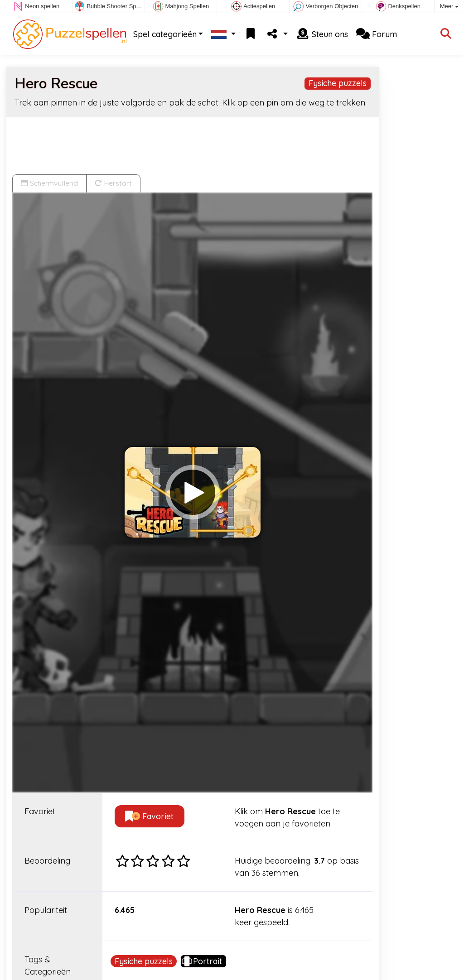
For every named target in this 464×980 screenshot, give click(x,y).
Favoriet (149, 816)
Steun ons (322, 34)
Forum (377, 34)
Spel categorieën (165, 34)
